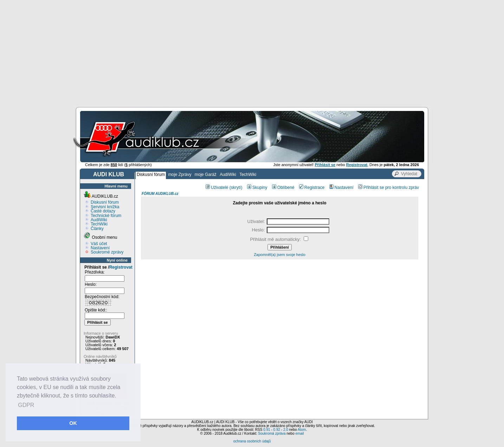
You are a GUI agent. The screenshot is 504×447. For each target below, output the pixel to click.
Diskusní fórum (151, 175)
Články (97, 229)
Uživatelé (217, 188)
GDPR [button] (26, 405)
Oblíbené (283, 188)
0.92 (277, 430)
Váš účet (99, 244)
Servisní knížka (105, 207)
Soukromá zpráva (272, 433)
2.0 (286, 430)
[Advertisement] (252, 53)
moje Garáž (206, 175)
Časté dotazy (103, 211)
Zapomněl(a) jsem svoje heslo (280, 255)
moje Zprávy (180, 175)
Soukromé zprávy (107, 252)
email (299, 433)
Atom (302, 430)
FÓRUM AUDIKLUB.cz (160, 194)
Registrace (312, 188)
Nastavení (100, 248)
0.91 (267, 430)
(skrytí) (236, 188)
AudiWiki (228, 175)
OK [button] (73, 423)
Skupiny (257, 188)
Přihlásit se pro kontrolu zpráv (389, 188)
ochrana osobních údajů (252, 441)
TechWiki (248, 175)
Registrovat (121, 267)
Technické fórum (106, 216)
